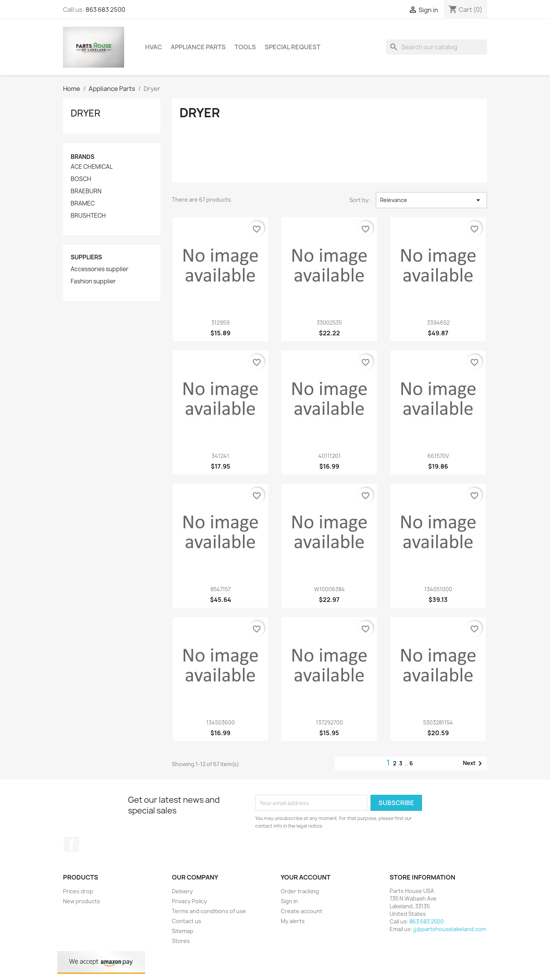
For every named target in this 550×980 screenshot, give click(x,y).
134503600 (221, 722)
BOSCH (81, 179)
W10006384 (329, 589)
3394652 (438, 323)
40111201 (329, 456)
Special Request (293, 47)
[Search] (437, 47)
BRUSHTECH (88, 216)
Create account (302, 911)
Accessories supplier (99, 269)
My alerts (293, 921)
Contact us (187, 921)
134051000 (438, 589)
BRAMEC (83, 204)
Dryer (86, 113)
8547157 (221, 589)
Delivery (182, 891)
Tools (245, 47)
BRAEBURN (86, 191)
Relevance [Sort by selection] (431, 200)
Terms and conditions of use (209, 911)
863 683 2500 (105, 10)
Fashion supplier (93, 281)
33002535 (329, 323)
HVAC (154, 47)
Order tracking (300, 891)
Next (474, 763)
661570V (438, 456)
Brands (82, 157)
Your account (306, 877)
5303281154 (438, 722)
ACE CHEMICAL (92, 167)
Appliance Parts (198, 47)
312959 (220, 323)
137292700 (329, 722)
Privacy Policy (189, 901)
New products (82, 901)
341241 (220, 456)
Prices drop (78, 891)
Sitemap (183, 931)
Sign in (289, 901)
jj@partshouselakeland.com (450, 929)
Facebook (71, 844)
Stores (181, 941)
